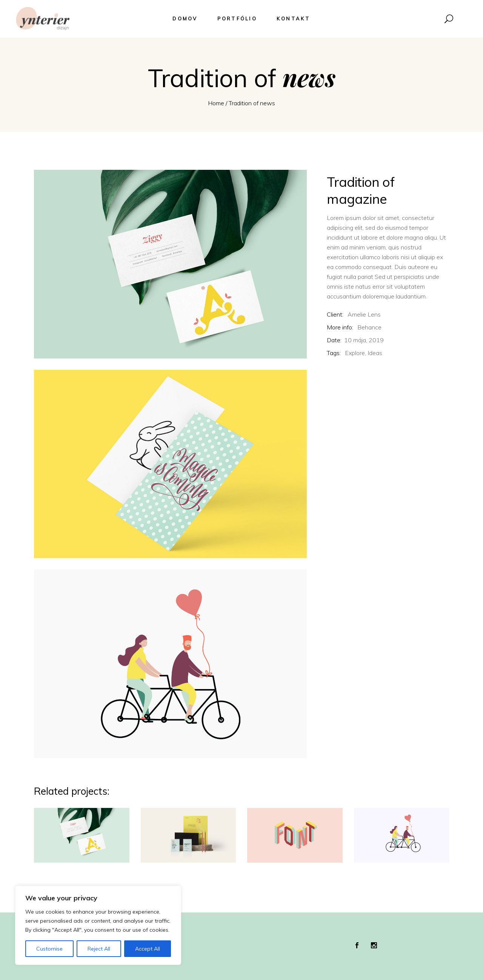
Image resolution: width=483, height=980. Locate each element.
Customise (49, 949)
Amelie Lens (364, 314)
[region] (98, 925)
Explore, (355, 353)
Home (216, 103)
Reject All (99, 949)
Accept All (148, 949)
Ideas (375, 353)
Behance (369, 327)
